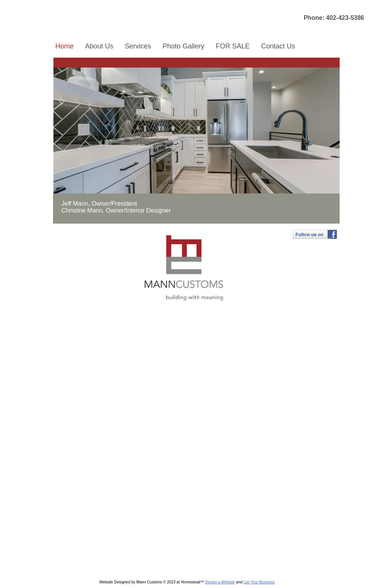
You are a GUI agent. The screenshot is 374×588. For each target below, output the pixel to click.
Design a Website (220, 582)
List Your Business (259, 582)
